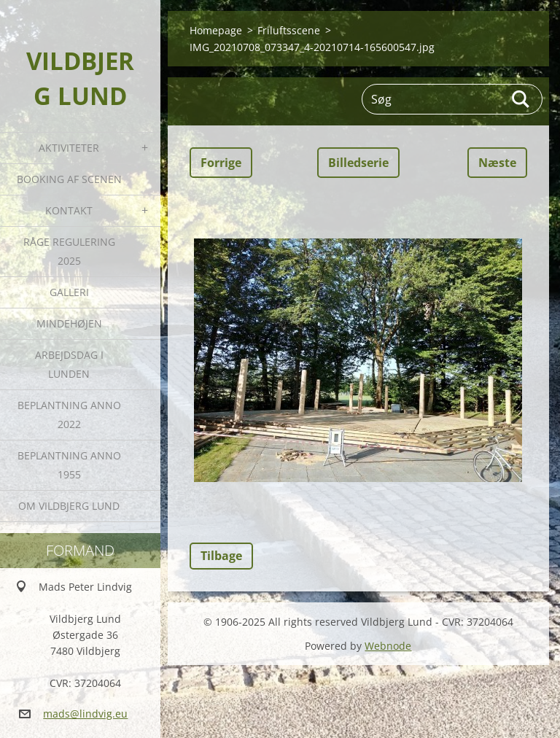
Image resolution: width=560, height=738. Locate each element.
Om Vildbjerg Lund (69, 506)
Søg (521, 99)
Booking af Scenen (69, 179)
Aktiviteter (69, 148)
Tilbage (221, 556)
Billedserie (358, 163)
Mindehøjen (69, 323)
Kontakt (69, 210)
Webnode (388, 646)
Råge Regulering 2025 (69, 251)
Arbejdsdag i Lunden (69, 364)
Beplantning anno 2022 (69, 415)
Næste (497, 163)
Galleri (69, 292)
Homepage (216, 30)
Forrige (221, 163)
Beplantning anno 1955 (69, 465)
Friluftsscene (289, 30)
